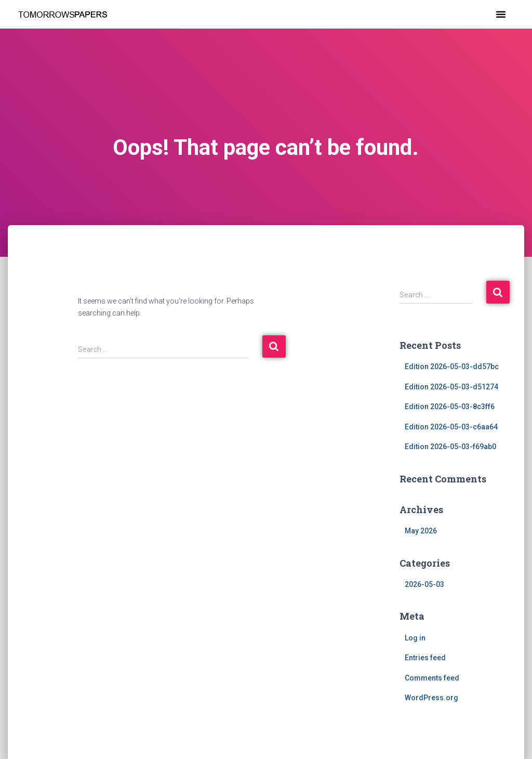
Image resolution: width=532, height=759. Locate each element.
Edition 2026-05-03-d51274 (451, 387)
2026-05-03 (424, 584)
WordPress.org (431, 698)
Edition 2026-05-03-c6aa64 (451, 427)
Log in (415, 638)
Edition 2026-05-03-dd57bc (452, 367)
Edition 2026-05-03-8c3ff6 (450, 407)
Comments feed (432, 678)
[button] (501, 14)
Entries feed (425, 658)
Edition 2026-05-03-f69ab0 (450, 447)
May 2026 (421, 531)
